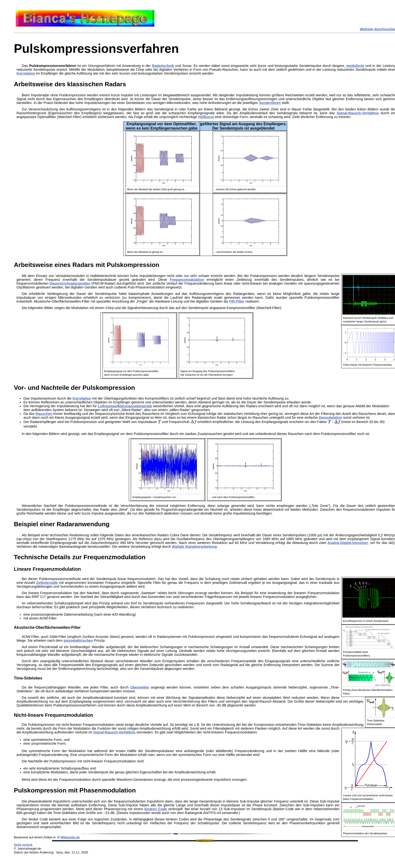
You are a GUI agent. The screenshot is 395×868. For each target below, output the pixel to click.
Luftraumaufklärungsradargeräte (125, 406)
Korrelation (26, 73)
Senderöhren (270, 103)
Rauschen (44, 414)
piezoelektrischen (78, 640)
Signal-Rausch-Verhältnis (358, 113)
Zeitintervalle (47, 583)
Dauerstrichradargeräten (70, 283)
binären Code (156, 809)
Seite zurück (23, 845)
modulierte (355, 66)
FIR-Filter (237, 301)
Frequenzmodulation (187, 280)
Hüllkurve (206, 117)
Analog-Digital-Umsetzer (348, 543)
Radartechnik (163, 66)
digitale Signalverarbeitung (194, 547)
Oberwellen (140, 687)
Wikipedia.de (70, 837)
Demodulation (330, 418)
